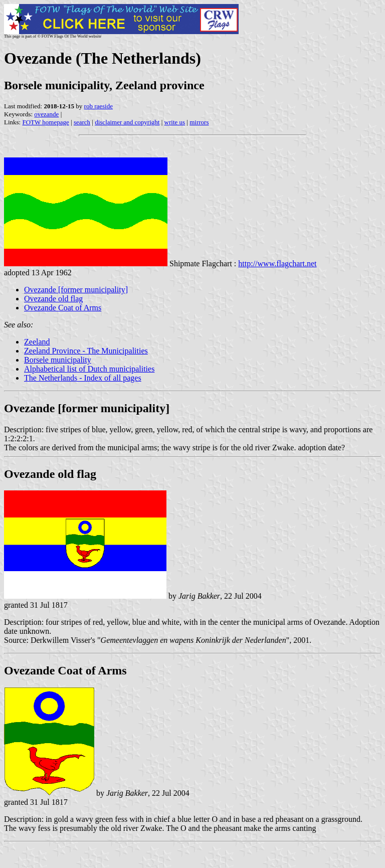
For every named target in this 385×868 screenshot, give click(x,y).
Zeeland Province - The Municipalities (86, 351)
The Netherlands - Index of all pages (83, 378)
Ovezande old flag (53, 299)
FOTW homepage (45, 122)
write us (175, 122)
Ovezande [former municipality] (76, 290)
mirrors (199, 122)
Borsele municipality (58, 360)
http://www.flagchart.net (277, 264)
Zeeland (37, 342)
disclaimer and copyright (127, 122)
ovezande (46, 114)
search (82, 122)
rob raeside (99, 106)
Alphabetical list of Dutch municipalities (89, 369)
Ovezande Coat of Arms (63, 308)
